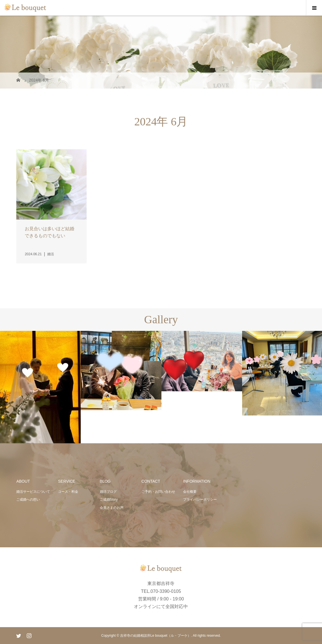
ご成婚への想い (28, 500)
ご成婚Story (109, 500)
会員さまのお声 (112, 508)
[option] (40, 387)
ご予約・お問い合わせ (158, 492)
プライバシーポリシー (200, 500)
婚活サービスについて (33, 492)
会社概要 (190, 492)
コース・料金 (68, 492)
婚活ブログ (108, 492)
